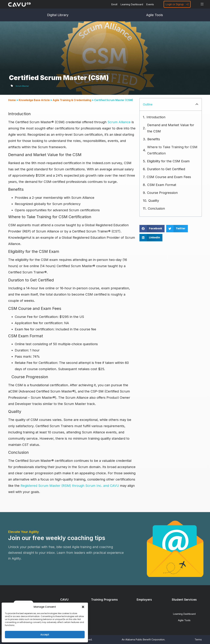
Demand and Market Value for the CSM (171, 128)
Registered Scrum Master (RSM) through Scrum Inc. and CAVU (70, 486)
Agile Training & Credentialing (72, 100)
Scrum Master (22, 86)
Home (12, 100)
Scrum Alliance (119, 122)
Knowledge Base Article (34, 100)
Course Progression (162, 193)
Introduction (156, 117)
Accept (45, 635)
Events (150, 4)
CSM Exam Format (162, 185)
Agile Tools (155, 15)
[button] (83, 607)
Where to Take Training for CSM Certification (172, 150)
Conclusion (156, 208)
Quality (154, 201)
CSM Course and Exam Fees (169, 177)
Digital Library (58, 15)
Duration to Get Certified (166, 169)
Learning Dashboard (132, 4)
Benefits (154, 139)
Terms (198, 639)
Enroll (114, 4)
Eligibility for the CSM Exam (168, 161)
